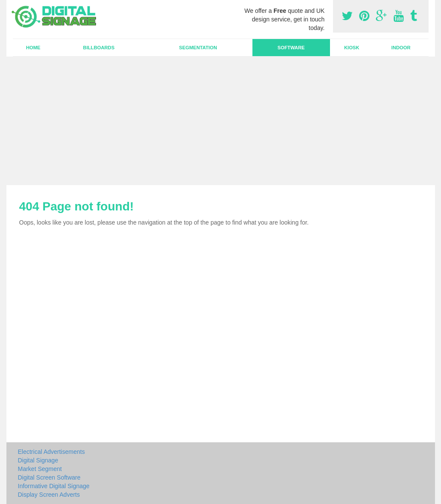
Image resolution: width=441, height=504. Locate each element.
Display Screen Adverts (49, 495)
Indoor (401, 48)
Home (33, 48)
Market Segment (40, 469)
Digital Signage (38, 460)
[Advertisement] (220, 121)
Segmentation (198, 48)
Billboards (99, 48)
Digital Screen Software (49, 477)
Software (291, 48)
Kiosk (352, 48)
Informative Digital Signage (54, 486)
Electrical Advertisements (51, 452)
